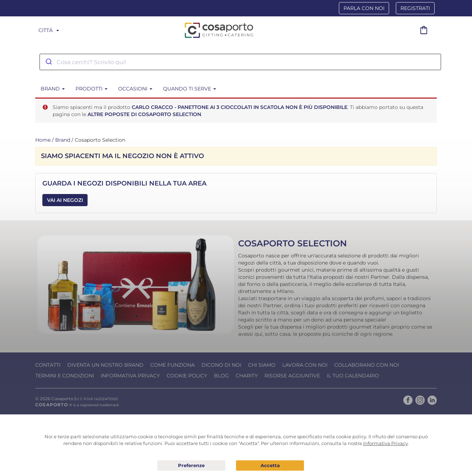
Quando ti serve (190, 89)
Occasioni (135, 89)
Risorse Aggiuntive (292, 376)
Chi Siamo (262, 365)
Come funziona (172, 365)
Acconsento (270, 465)
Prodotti (91, 89)
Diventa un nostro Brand (105, 365)
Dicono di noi (221, 365)
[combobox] (240, 62)
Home (43, 140)
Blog (221, 376)
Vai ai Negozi (65, 200)
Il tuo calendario (353, 376)
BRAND (53, 89)
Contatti (48, 365)
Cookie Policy (187, 376)
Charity (247, 376)
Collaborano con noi (367, 365)
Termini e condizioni (65, 376)
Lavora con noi (305, 365)
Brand (63, 140)
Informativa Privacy (130, 376)
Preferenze (191, 466)
